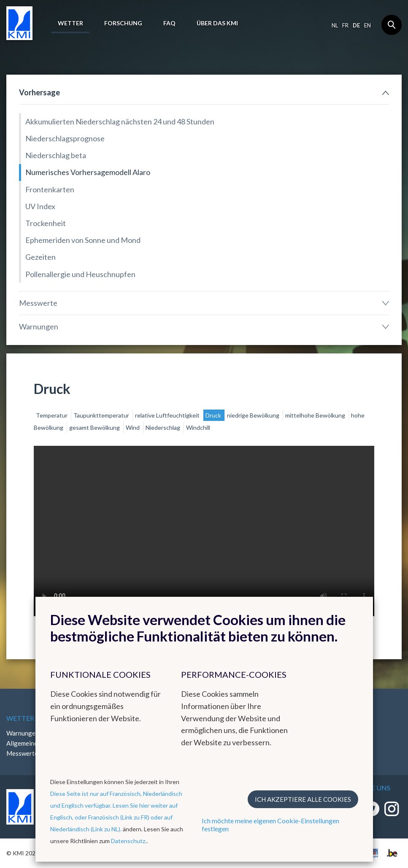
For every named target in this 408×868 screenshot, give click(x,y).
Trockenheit (46, 223)
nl (335, 25)
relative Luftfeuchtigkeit (168, 415)
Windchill (198, 427)
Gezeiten (41, 257)
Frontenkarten (50, 189)
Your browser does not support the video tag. (204, 531)
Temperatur (52, 415)
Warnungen (39, 326)
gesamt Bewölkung (95, 427)
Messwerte (38, 303)
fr (345, 25)
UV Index (40, 206)
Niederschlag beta (56, 155)
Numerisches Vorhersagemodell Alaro (88, 172)
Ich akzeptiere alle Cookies (303, 799)
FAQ (169, 23)
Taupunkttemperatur (102, 415)
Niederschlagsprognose (65, 138)
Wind (133, 427)
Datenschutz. (129, 841)
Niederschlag (163, 427)
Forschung (123, 23)
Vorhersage (39, 92)
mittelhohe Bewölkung (316, 415)
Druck (214, 415)
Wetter (70, 23)
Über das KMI (217, 23)
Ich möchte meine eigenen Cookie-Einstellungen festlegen (270, 825)
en (367, 25)
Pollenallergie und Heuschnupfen (80, 274)
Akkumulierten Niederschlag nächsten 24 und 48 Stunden (120, 121)
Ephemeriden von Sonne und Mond (83, 240)
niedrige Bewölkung (254, 415)
